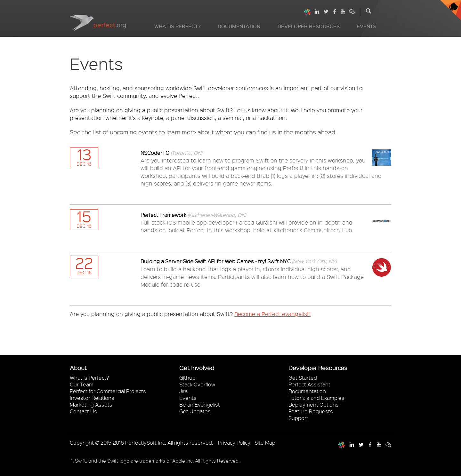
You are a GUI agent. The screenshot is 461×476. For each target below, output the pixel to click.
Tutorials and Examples (316, 398)
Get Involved (197, 368)
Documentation (239, 26)
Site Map (265, 443)
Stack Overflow (197, 384)
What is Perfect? (178, 26)
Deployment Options (314, 405)
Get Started (303, 378)
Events (366, 26)
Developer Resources (309, 26)
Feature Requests (311, 411)
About (78, 368)
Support (298, 418)
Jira (183, 391)
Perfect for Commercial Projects (108, 391)
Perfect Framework (164, 215)
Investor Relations (92, 398)
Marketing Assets (91, 405)
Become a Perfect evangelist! (272, 314)
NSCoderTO (156, 153)
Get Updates (195, 411)
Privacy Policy (234, 443)
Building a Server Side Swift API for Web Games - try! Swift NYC (216, 261)
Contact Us (83, 411)
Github (187, 378)
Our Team (82, 384)
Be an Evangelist (200, 405)
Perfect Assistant (309, 384)
